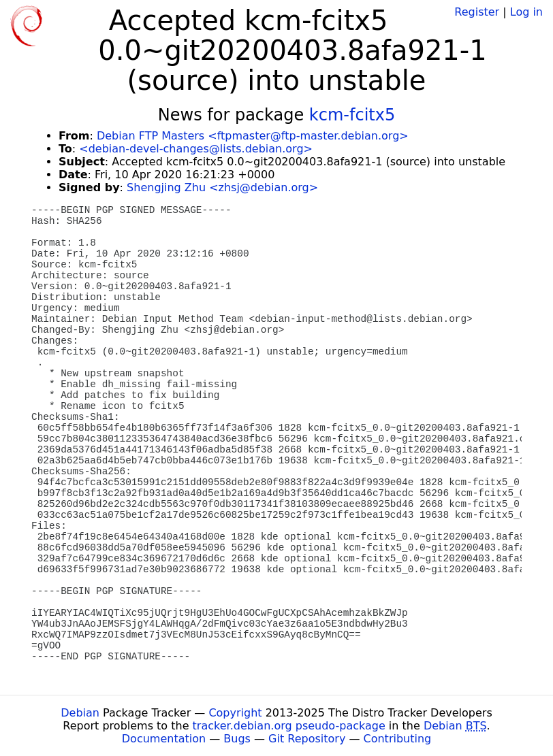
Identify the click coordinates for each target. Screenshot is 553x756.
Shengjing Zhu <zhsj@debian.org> (222, 187)
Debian (80, 713)
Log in (526, 12)
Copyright (235, 713)
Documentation (164, 739)
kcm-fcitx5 (352, 115)
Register (477, 12)
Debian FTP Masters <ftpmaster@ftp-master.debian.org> (253, 136)
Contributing (398, 739)
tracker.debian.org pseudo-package (289, 726)
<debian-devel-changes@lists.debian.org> (196, 149)
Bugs (237, 739)
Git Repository (307, 739)
